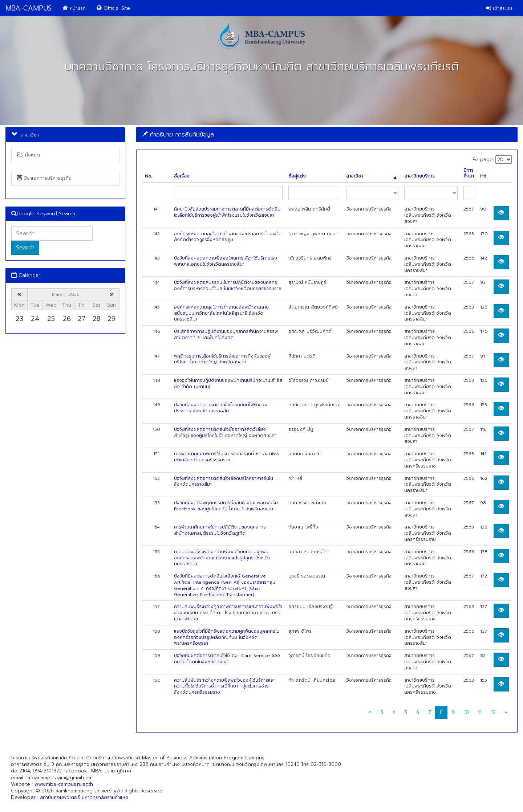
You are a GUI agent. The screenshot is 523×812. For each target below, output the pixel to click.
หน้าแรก (74, 8)
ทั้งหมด (29, 155)
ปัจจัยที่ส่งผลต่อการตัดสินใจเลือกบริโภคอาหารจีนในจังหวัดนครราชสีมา (224, 482)
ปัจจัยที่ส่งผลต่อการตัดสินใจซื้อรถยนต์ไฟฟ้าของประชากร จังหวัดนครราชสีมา (221, 408)
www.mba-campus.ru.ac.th (64, 784)
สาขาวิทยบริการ (419, 176)
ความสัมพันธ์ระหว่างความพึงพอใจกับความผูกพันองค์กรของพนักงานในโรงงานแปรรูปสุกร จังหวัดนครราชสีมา (222, 558)
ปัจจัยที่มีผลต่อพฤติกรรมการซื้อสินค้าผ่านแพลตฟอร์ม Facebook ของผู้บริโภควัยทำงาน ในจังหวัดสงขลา (226, 506)
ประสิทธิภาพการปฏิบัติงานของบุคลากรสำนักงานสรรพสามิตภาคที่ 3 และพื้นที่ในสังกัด (226, 334)
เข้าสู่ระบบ (499, 8)
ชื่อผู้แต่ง (297, 176)
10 (466, 712)
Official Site (113, 8)
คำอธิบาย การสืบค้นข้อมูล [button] (178, 134)
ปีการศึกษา (469, 174)
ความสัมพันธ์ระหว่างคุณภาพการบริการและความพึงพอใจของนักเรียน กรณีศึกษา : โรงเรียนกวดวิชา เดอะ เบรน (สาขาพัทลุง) (228, 613)
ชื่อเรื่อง (182, 176)
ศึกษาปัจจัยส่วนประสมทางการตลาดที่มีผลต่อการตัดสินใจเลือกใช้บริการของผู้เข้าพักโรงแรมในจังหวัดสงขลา (227, 212)
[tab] (327, 134)
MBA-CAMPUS (29, 8)
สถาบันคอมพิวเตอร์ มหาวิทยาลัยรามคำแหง (84, 797)
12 (493, 712)
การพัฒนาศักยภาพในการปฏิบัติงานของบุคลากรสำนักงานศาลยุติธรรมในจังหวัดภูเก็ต (220, 530)
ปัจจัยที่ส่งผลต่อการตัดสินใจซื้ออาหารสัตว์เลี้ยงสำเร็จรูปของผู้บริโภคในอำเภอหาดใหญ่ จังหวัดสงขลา (225, 432)
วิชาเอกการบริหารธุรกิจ (44, 178)
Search (25, 248)
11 (480, 712)
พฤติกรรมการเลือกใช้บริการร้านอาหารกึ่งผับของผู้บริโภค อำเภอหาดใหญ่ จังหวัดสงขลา (222, 359)
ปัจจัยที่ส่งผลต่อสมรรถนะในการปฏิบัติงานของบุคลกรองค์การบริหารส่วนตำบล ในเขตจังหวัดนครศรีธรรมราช (228, 285)
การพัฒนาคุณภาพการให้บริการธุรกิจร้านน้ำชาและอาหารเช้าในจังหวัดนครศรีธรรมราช (227, 457)
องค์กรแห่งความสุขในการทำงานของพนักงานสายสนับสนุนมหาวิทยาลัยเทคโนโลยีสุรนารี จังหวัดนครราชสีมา (221, 313)
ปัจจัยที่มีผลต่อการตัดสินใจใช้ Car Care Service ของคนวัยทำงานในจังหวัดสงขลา (227, 659)
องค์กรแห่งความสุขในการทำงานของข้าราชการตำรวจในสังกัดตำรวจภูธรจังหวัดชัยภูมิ (227, 237)
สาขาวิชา (371, 176)
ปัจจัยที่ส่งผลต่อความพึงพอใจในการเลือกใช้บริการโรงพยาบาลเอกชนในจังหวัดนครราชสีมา (226, 261)
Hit (483, 176)
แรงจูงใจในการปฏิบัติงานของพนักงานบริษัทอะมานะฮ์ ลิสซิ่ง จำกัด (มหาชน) (228, 383)
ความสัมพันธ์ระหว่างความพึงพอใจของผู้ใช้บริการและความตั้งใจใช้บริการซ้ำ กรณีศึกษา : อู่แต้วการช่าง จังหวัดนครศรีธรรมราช (224, 686)
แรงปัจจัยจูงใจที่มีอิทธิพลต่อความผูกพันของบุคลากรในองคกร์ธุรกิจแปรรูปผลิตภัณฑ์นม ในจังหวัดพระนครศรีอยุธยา (227, 637)
